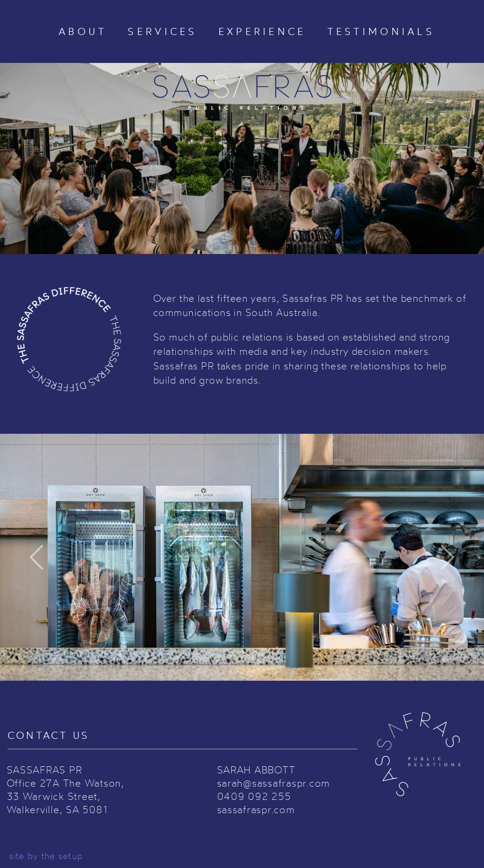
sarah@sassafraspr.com (274, 783)
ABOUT (83, 31)
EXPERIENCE (262, 31)
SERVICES (162, 31)
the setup (62, 856)
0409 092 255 (254, 796)
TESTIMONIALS (381, 31)
